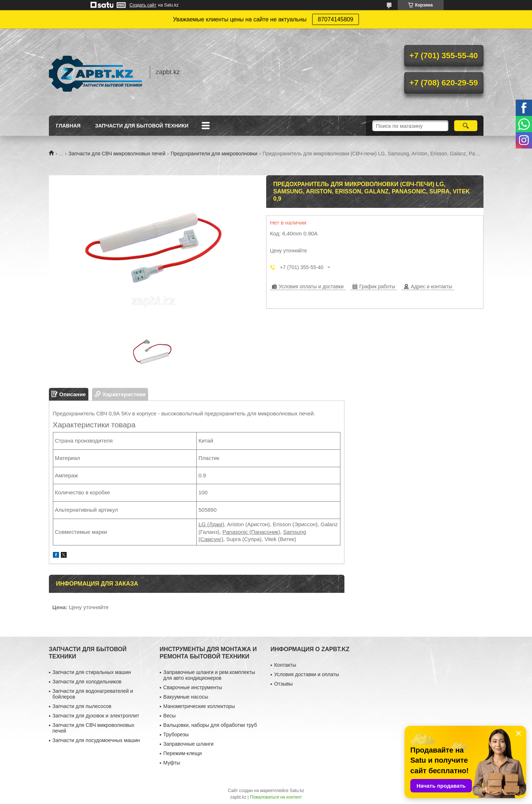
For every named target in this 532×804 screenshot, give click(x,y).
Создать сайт (143, 5)
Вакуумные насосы (186, 697)
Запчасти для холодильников (87, 682)
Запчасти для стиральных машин (92, 672)
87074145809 (336, 19)
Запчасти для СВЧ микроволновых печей (117, 154)
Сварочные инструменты (193, 687)
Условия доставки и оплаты (307, 674)
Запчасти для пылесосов (82, 706)
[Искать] (466, 126)
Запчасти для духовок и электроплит (96, 716)
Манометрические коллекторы (199, 706)
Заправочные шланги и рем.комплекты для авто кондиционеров (209, 675)
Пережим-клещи (183, 753)
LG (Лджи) (211, 524)
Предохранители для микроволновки (214, 154)
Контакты (285, 665)
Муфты (172, 763)
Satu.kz (297, 791)
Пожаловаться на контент (276, 797)
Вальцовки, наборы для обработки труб (210, 725)
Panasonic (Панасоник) (251, 532)
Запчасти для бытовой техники (142, 126)
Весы (169, 716)
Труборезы (176, 734)
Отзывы (283, 684)
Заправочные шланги (188, 744)
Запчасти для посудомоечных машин (96, 740)
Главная (68, 126)
